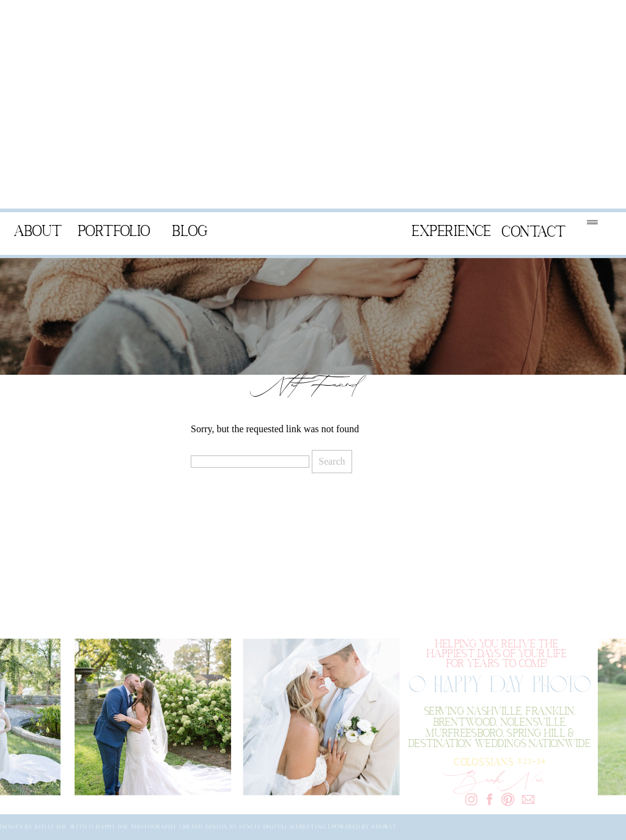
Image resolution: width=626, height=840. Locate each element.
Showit (384, 827)
